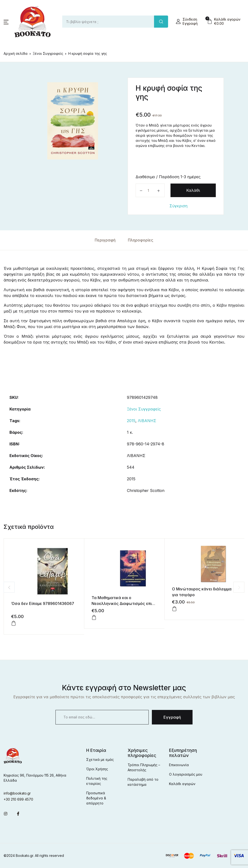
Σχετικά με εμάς (100, 759)
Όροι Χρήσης (97, 769)
